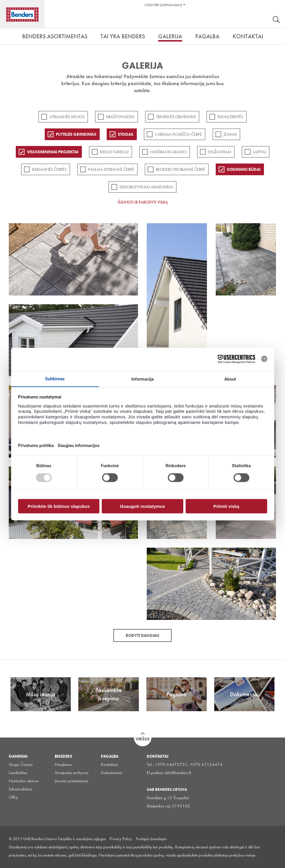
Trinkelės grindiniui (176, 117)
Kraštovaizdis (120, 117)
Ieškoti (276, 20)
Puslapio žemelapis (151, 839)
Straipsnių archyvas (71, 773)
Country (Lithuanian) (163, 5)
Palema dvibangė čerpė (111, 169)
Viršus (143, 739)
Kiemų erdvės (230, 117)
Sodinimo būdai (244, 169)
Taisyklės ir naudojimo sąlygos (82, 839)
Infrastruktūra (20, 789)
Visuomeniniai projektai (53, 152)
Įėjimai (230, 134)
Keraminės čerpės (49, 169)
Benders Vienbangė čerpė (180, 169)
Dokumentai (111, 773)
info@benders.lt (178, 773)
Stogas (126, 134)
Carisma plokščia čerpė (178, 134)
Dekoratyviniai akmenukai (146, 187)
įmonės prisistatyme (71, 781)
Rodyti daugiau (142, 635)
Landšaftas (18, 773)
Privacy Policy (121, 839)
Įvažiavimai (220, 152)
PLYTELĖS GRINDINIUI (76, 134)
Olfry (13, 797)
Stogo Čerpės (21, 764)
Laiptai (259, 152)
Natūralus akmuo (168, 152)
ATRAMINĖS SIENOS (67, 117)
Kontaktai (109, 764)
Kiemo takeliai (114, 152)
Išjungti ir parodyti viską (143, 202)
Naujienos (63, 764)
